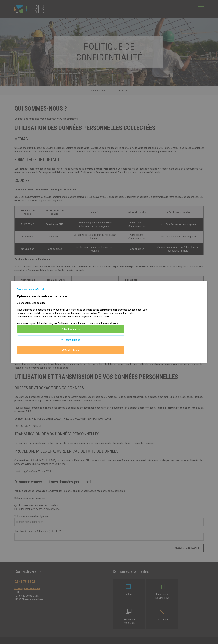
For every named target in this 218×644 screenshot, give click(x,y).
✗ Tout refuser (178, 328)
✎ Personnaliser (178, 318)
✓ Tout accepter (178, 307)
